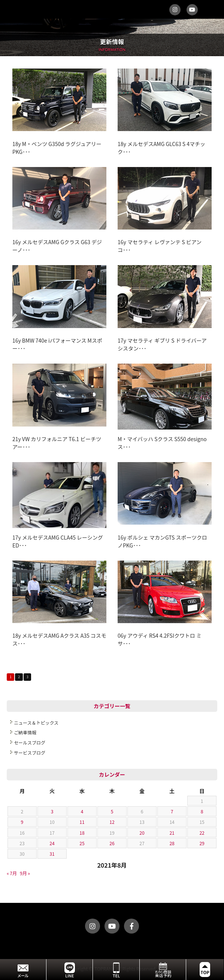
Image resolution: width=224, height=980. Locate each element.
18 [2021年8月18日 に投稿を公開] (82, 833)
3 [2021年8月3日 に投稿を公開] (52, 811)
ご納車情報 (25, 732)
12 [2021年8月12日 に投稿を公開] (112, 822)
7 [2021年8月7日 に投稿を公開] (172, 811)
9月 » (25, 873)
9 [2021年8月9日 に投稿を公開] (22, 822)
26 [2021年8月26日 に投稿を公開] (112, 843)
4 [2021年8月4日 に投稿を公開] (82, 811)
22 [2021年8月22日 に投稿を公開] (202, 833)
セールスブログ (30, 742)
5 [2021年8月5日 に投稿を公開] (112, 811)
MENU (215, 9)
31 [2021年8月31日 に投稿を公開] (52, 854)
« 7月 (12, 873)
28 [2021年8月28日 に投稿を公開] (172, 843)
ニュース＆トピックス (36, 723)
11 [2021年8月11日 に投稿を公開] (82, 822)
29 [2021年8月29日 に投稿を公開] (202, 843)
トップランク (75, 9)
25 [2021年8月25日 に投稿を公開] (82, 843)
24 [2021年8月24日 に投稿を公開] (52, 843)
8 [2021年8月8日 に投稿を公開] (202, 811)
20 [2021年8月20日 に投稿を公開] (142, 833)
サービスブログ (30, 753)
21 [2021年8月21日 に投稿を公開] (172, 833)
